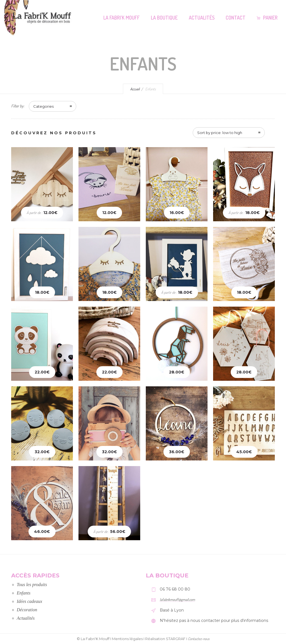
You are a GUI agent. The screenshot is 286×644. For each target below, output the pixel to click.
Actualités (202, 18)
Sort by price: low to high (220, 133)
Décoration (27, 610)
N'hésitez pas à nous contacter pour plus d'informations (214, 621)
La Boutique (164, 18)
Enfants (24, 593)
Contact (236, 18)
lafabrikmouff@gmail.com (177, 600)
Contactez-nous (199, 639)
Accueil (135, 89)
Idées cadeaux (29, 601)
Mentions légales (127, 639)
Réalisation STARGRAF (165, 639)
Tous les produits (32, 585)
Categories (43, 106)
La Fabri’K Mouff (121, 18)
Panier (267, 18)
